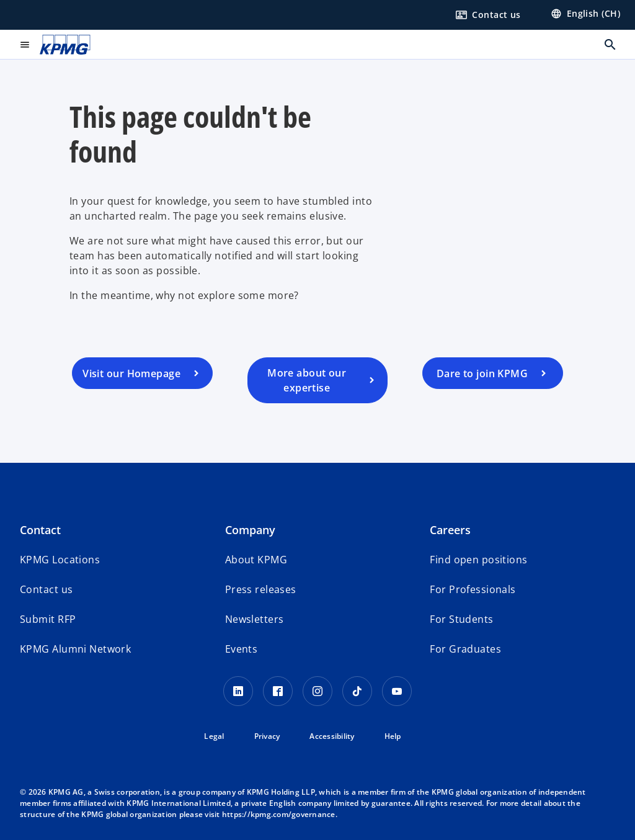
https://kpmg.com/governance (279, 814)
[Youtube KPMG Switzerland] (397, 691)
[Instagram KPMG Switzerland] (317, 691)
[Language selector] (585, 14)
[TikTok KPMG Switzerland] (357, 691)
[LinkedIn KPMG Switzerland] (238, 691)
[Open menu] (25, 45)
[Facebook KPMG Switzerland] (278, 691)
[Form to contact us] (488, 15)
